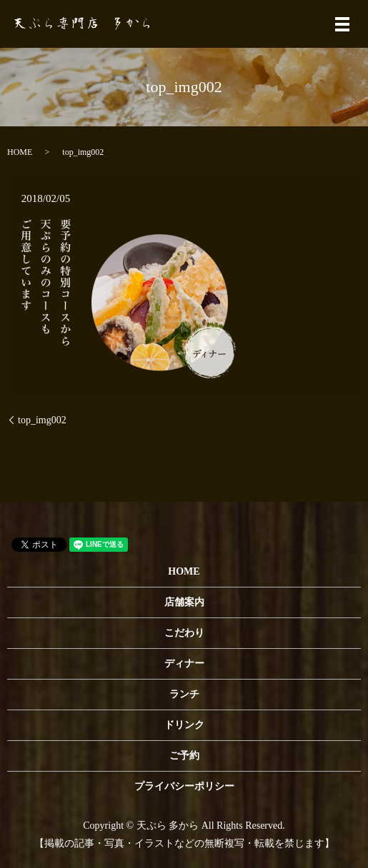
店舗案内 (184, 602)
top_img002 (42, 420)
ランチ (184, 694)
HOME (20, 152)
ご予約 (184, 756)
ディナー (184, 663)
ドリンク (184, 725)
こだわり (184, 633)
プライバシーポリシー (184, 786)
